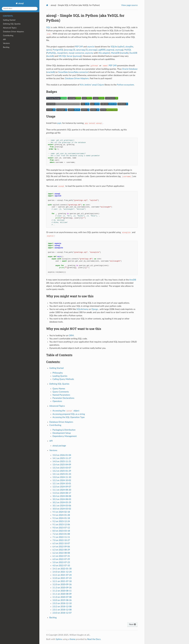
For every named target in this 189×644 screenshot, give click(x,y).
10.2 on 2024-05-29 (62, 502)
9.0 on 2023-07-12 (61, 528)
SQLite (114, 47)
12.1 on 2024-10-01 (62, 484)
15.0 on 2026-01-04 (62, 455)
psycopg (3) (70, 50)
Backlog (6, 47)
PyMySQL (51, 53)
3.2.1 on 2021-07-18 (62, 581)
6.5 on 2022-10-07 (61, 543)
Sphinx (59, 639)
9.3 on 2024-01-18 (61, 518)
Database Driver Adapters (13, 32)
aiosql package (59, 446)
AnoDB (133, 280)
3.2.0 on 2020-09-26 (62, 584)
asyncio (91, 47)
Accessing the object (66, 411)
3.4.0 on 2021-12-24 (62, 572)
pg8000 (102, 50)
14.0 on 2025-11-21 (62, 461)
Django (95, 309)
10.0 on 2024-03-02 (62, 509)
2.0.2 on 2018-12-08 (62, 607)
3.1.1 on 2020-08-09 (62, 594)
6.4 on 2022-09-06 (61, 547)
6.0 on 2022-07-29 (61, 559)
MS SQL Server (66, 56)
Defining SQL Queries (12, 24)
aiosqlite (129, 47)
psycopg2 (93, 50)
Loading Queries (60, 376)
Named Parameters (61, 395)
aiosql (21, 3)
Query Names (59, 389)
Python (120, 85)
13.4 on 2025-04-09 (62, 465)
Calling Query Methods (63, 379)
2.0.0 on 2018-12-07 (62, 613)
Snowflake (63, 72)
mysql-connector (76, 53)
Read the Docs (94, 639)
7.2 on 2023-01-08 (61, 534)
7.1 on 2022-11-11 (61, 537)
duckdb (50, 56)
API (4, 39)
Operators (57, 401)
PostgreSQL (58, 50)
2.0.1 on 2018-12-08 (62, 610)
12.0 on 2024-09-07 (62, 487)
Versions (6, 43)
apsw (49, 50)
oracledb (51, 72)
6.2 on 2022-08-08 (61, 553)
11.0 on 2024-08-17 (62, 493)
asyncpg (119, 50)
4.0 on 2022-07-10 (61, 566)
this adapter (104, 53)
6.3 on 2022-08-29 (61, 550)
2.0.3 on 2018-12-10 (62, 603)
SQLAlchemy (82, 309)
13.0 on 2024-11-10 (62, 477)
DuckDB (133, 53)
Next (132, 624)
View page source (129, 5)
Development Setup (62, 433)
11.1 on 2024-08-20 (62, 490)
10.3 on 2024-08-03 (62, 499)
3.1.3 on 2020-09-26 (62, 588)
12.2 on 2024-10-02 (62, 480)
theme (72, 639)
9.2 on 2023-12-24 (61, 521)
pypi (59, 123)
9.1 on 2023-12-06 (61, 525)
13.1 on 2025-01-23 (62, 474)
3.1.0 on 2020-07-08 (62, 597)
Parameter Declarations (63, 398)
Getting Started (9, 20)
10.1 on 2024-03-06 (62, 506)
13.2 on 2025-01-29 (62, 471)
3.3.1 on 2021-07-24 (62, 575)
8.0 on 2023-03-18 (61, 531)
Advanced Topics (10, 28)
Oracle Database (130, 69)
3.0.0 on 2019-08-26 (62, 600)
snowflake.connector (79, 72)
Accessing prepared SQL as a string (69, 414)
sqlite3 (121, 47)
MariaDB (115, 53)
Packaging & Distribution (64, 430)
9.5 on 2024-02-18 (61, 512)
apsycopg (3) (82, 50)
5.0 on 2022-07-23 (61, 562)
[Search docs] (20, 9)
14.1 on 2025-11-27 (62, 458)
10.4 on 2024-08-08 (62, 496)
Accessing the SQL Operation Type (69, 417)
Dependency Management (65, 436)
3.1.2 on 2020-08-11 (62, 591)
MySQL (128, 50)
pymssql (77, 56)
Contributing (8, 36)
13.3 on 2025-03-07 (62, 468)
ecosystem (129, 85)
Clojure (101, 85)
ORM (71, 336)
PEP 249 (79, 47)
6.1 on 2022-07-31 (61, 556)
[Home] (47, 5)
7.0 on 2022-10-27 (61, 540)
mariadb (124, 53)
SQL (48, 27)
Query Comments (61, 392)
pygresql (110, 50)
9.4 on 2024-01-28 (61, 515)
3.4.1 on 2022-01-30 (62, 569)
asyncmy (89, 53)
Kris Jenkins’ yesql (88, 85)
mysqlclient (62, 53)
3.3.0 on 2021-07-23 (62, 578)
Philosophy (58, 373)
